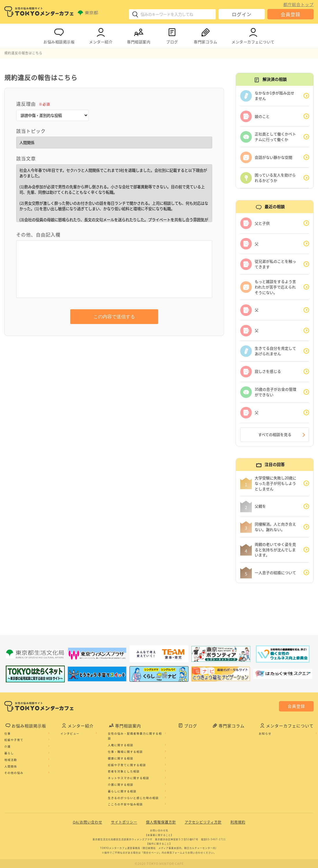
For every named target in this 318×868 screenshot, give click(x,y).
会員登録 (291, 14)
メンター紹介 (101, 35)
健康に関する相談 (121, 758)
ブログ (172, 35)
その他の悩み (14, 773)
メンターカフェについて (253, 35)
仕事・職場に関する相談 (125, 752)
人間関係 (11, 766)
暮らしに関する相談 (122, 791)
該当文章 (26, 158)
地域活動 (11, 760)
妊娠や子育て (14, 740)
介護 (8, 746)
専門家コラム (205, 35)
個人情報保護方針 (161, 822)
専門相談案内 (139, 35)
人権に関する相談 (121, 745)
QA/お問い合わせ (88, 822)
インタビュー (70, 733)
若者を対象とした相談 (124, 771)
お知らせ (265, 733)
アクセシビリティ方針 (203, 822)
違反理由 (33, 104)
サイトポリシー (124, 822)
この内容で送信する (114, 317)
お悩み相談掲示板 (59, 35)
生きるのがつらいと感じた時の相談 (133, 798)
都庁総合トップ (298, 4)
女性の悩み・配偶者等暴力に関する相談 (135, 736)
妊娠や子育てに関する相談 (127, 765)
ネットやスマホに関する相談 (129, 778)
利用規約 (238, 822)
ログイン (242, 14)
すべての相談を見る (275, 434)
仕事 (8, 733)
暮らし (9, 753)
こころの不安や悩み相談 (125, 804)
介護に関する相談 (121, 785)
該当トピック (31, 131)
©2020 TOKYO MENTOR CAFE (159, 864)
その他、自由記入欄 (38, 234)
